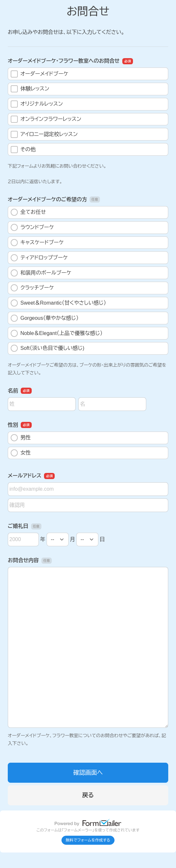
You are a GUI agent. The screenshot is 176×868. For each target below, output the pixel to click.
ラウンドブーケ (32, 227)
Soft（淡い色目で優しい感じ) (48, 348)
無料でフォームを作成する (88, 840)
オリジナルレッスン (37, 104)
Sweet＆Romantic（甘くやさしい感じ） (58, 303)
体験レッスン (30, 89)
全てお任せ (28, 212)
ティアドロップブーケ (39, 258)
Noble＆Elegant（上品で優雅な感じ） (57, 333)
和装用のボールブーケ (41, 273)
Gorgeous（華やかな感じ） (45, 318)
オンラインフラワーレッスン (46, 119)
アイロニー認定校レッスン (44, 134)
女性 (21, 453)
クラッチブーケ (32, 288)
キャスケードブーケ (37, 243)
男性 (21, 438)
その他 (23, 150)
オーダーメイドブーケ (39, 74)
